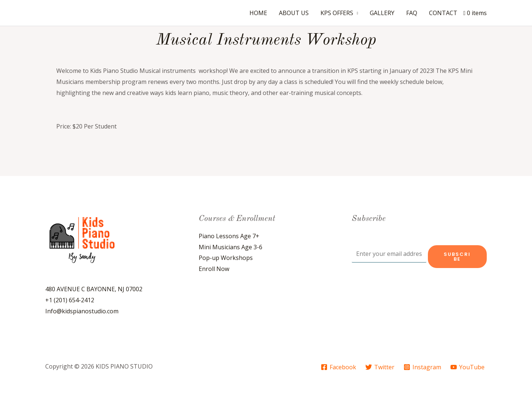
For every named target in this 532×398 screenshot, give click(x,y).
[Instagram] (422, 367)
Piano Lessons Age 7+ (229, 236)
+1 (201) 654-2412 (70, 300)
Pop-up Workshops (226, 258)
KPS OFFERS (337, 13)
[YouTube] (467, 367)
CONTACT (443, 13)
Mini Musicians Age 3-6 (230, 247)
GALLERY (382, 13)
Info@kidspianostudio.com (82, 311)
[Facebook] (339, 367)
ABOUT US (294, 13)
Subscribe (457, 257)
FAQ (412, 13)
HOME (258, 13)
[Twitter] (380, 367)
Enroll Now (214, 269)
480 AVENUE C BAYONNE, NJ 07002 (94, 289)
